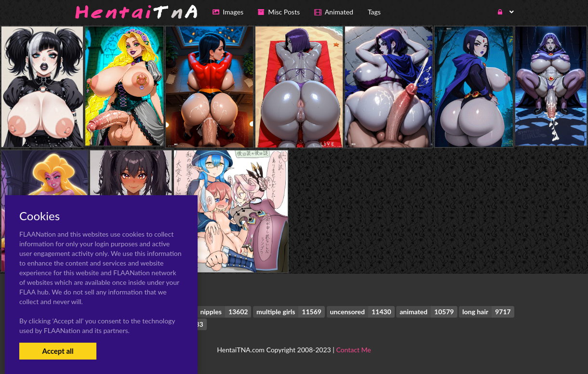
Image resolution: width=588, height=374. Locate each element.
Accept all (58, 351)
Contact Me (353, 350)
